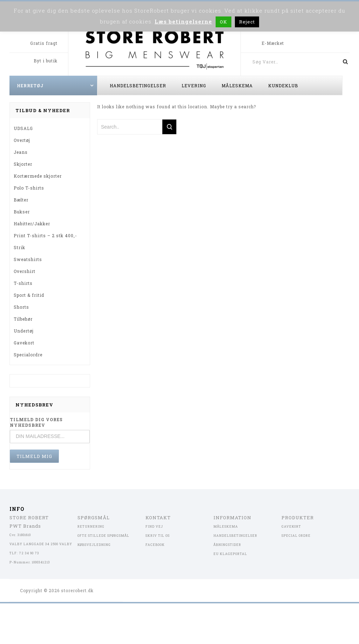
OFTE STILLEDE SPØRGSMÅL (103, 536)
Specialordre (28, 355)
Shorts (21, 307)
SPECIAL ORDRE (296, 536)
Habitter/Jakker (32, 224)
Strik (19, 247)
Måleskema (237, 85)
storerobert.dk (77, 590)
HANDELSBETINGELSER (235, 536)
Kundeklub (283, 85)
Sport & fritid (29, 295)
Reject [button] (247, 22)
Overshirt (25, 271)
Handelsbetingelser (138, 85)
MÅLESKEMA (226, 526)
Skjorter (23, 164)
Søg (343, 62)
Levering (194, 85)
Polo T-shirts (29, 188)
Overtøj (22, 140)
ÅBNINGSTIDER (227, 545)
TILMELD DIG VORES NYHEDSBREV (36, 422)
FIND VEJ (154, 526)
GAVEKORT (291, 526)
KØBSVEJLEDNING (94, 545)
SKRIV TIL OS (158, 536)
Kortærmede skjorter (38, 176)
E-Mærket (273, 43)
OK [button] (223, 22)
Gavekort (24, 343)
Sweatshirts (28, 259)
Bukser (22, 212)
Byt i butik (46, 61)
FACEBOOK (155, 545)
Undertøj (24, 331)
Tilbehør (23, 319)
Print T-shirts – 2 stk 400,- (45, 235)
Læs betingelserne (183, 21)
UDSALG (23, 128)
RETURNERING (91, 526)
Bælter (21, 200)
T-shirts (23, 283)
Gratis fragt (44, 43)
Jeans (21, 152)
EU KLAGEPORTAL (230, 554)
